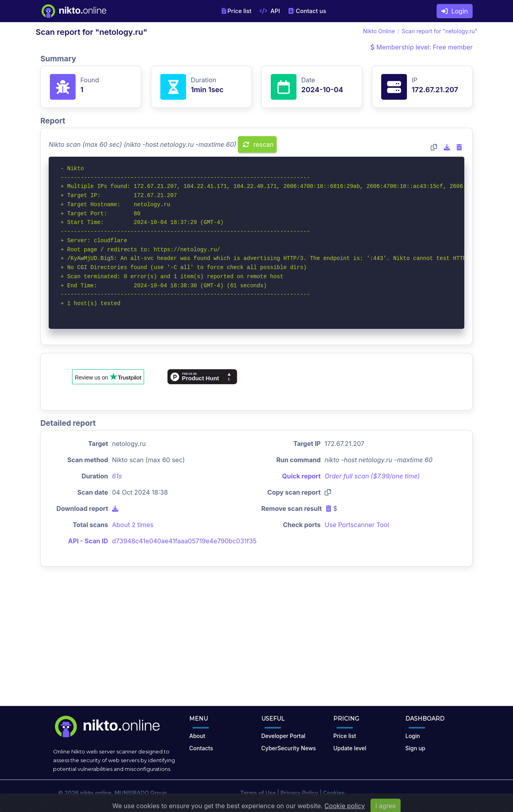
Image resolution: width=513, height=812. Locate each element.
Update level (350, 748)
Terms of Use (258, 793)
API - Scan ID (88, 541)
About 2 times (133, 525)
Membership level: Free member (422, 47)
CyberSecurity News (289, 748)
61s (117, 476)
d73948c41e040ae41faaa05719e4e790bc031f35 (184, 541)
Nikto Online (379, 31)
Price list (237, 11)
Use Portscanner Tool (357, 525)
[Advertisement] (256, 643)
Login (455, 11)
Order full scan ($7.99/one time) (372, 476)
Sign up (415, 748)
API (270, 11)
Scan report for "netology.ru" (440, 31)
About (197, 736)
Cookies (334, 793)
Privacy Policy (299, 793)
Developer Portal (283, 736)
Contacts (201, 748)
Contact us (307, 11)
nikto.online (96, 793)
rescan (258, 144)
